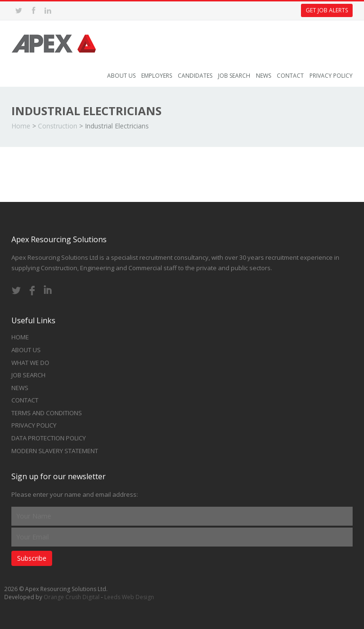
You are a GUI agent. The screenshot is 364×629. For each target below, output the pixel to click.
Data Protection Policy (49, 438)
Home (21, 126)
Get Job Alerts (327, 10)
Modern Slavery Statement (55, 451)
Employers (157, 76)
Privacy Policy (331, 76)
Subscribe (32, 558)
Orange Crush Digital (72, 597)
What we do (30, 363)
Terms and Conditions (47, 413)
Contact (290, 76)
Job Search (234, 76)
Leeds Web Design (129, 597)
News (264, 76)
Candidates (195, 76)
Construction (58, 126)
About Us (121, 76)
